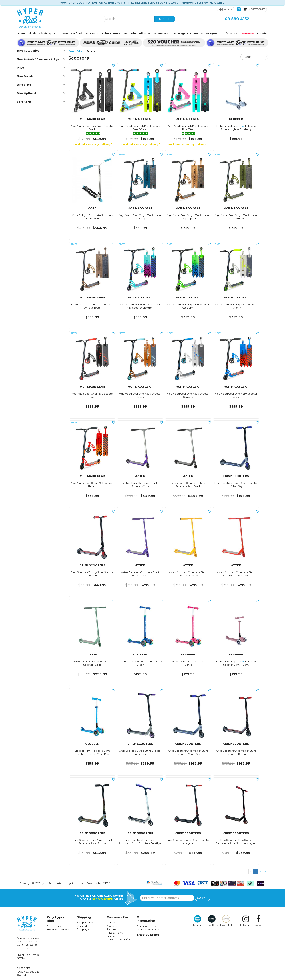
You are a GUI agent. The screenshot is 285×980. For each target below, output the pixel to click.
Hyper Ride (198, 921)
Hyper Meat (226, 921)
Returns (111, 929)
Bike (142, 33)
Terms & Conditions (148, 930)
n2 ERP (106, 883)
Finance (111, 936)
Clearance (247, 33)
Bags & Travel (188, 33)
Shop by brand (148, 935)
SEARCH (165, 19)
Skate (83, 33)
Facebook (258, 921)
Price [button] (41, 68)
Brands (262, 33)
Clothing (45, 33)
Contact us (113, 922)
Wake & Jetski (111, 33)
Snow (94, 33)
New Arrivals (27, 33)
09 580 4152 (237, 19)
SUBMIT (202, 898)
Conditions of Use (147, 926)
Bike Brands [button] (41, 76)
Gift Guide (230, 33)
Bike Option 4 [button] (41, 93)
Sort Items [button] (41, 102)
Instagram (246, 921)
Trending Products (58, 930)
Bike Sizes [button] (41, 85)
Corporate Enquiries (119, 939)
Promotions (54, 926)
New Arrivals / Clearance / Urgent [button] (41, 59)
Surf (74, 33)
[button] (226, 9)
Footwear (61, 33)
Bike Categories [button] (41, 51)
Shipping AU (84, 929)
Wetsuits (130, 33)
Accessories (167, 33)
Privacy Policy (115, 933)
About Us (112, 926)
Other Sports (210, 33)
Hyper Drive (212, 921)
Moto (152, 33)
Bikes (80, 51)
